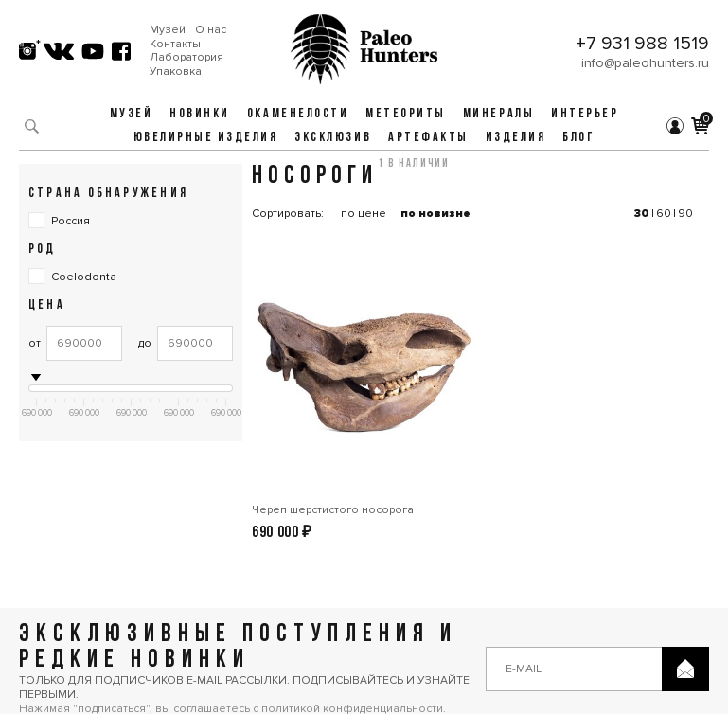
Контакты (175, 45)
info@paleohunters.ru (645, 63)
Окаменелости (298, 114)
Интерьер (585, 114)
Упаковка (176, 72)
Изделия (516, 138)
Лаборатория (186, 58)
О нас (211, 30)
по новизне (435, 214)
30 (642, 214)
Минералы (498, 114)
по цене (364, 214)
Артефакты (428, 138)
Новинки (200, 114)
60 (664, 214)
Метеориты (406, 114)
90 (685, 214)
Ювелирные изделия (206, 138)
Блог (578, 138)
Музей (168, 30)
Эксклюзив (333, 138)
